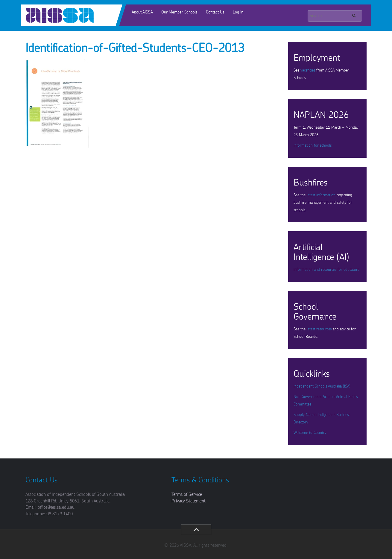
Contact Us (215, 12)
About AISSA (142, 12)
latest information (321, 195)
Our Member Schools (179, 12)
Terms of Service (187, 495)
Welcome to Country (310, 433)
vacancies (308, 70)
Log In (238, 12)
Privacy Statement (189, 501)
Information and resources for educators (326, 270)
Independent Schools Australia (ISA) (322, 386)
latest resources (319, 329)
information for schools (313, 146)
